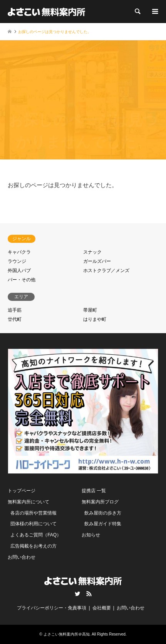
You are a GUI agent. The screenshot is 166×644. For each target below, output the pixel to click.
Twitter (77, 594)
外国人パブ (19, 271)
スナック (92, 252)
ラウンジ (17, 261)
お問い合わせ (22, 557)
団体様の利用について (34, 524)
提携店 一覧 (94, 491)
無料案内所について (29, 502)
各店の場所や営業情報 (34, 513)
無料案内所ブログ (100, 502)
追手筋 (15, 310)
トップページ (22, 491)
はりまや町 (95, 319)
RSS (89, 594)
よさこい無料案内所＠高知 (67, 634)
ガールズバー (97, 261)
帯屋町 (90, 310)
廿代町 (15, 319)
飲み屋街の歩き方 (103, 513)
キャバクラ (19, 252)
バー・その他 (22, 280)
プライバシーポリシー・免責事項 (52, 608)
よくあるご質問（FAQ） (36, 535)
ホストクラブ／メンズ (106, 271)
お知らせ (91, 535)
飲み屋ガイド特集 (103, 524)
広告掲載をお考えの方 (34, 546)
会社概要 (102, 608)
